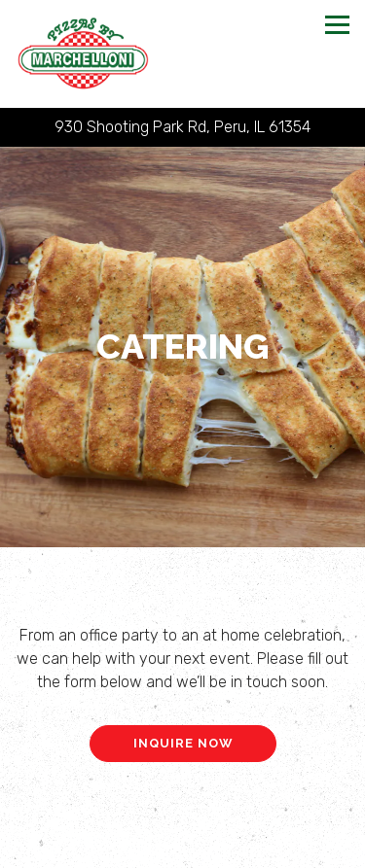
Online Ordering (182, 850)
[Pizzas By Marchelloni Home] (83, 54)
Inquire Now (183, 740)
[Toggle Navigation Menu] (337, 25)
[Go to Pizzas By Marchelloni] (182, 127)
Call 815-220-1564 (182, 813)
